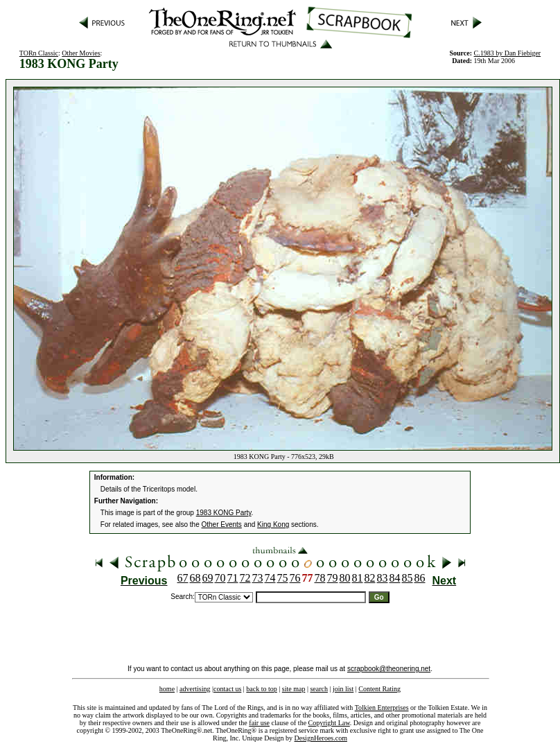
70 (220, 578)
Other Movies (81, 53)
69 (208, 578)
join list (343, 689)
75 (283, 578)
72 (245, 578)
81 (358, 578)
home (167, 689)
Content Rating (379, 689)
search (319, 689)
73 (258, 578)
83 (383, 578)
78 (320, 578)
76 (295, 578)
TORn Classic (39, 53)
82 (370, 578)
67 (183, 578)
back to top (261, 689)
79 (333, 578)
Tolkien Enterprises (382, 708)
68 (195, 578)
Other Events (222, 524)
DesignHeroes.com (321, 738)
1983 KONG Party (224, 513)
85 (408, 578)
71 (233, 578)
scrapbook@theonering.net (389, 669)
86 (420, 578)
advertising (195, 689)
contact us (227, 689)
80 (345, 578)
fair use (259, 723)
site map (294, 689)
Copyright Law (329, 723)
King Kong (273, 524)
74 (270, 578)
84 (395, 578)
